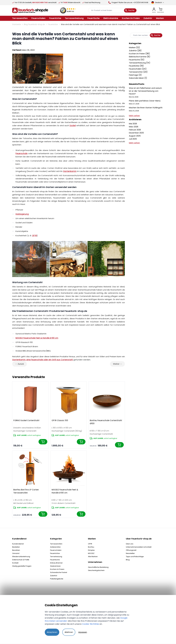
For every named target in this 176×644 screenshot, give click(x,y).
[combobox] (146, 35)
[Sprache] (157, 3)
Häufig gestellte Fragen (22, 566)
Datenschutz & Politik (21, 560)
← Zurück (20, 364)
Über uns (130, 544)
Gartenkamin (70, 171)
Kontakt (15, 563)
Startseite (17, 24)
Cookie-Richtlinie (90, 624)
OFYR (34, 236)
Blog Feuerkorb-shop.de (34, 24)
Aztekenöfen (55, 547)
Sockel (73, 125)
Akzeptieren (52, 632)
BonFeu (91, 547)
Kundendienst (18, 544)
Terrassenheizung (138, 63)
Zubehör (133, 51)
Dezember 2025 (136, 133)
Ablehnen (69, 632)
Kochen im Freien (137, 54)
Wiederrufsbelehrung (21, 557)
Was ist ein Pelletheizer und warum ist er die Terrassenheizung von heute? (145, 91)
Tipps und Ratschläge (135, 557)
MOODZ (91, 553)
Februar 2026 (135, 130)
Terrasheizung (56, 557)
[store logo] (30, 10)
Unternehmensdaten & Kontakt (139, 547)
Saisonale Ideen (137, 78)
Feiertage (134, 75)
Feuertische (135, 60)
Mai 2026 (133, 124)
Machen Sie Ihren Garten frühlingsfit (146, 108)
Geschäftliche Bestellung (98, 567)
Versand (16, 553)
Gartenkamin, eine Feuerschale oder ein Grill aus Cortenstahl (43, 360)
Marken (133, 47)
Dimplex (91, 550)
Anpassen (83, 632)
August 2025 (135, 136)
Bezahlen (16, 550)
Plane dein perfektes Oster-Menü (145, 101)
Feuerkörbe (53, 24)
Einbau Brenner (56, 563)
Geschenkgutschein (96, 570)
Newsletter (130, 553)
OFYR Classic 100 (60, 420)
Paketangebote (57, 579)
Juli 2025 (133, 139)
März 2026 (134, 127)
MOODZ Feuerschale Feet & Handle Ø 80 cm (37, 338)
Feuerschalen (135, 69)
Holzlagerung (22, 214)
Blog (128, 560)
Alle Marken (93, 557)
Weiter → (117, 364)
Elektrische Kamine (138, 57)
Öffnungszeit (131, 550)
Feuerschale (21, 153)
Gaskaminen (55, 566)
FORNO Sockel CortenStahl (26, 420)
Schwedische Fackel (59, 572)
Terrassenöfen (136, 72)
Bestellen (16, 547)
